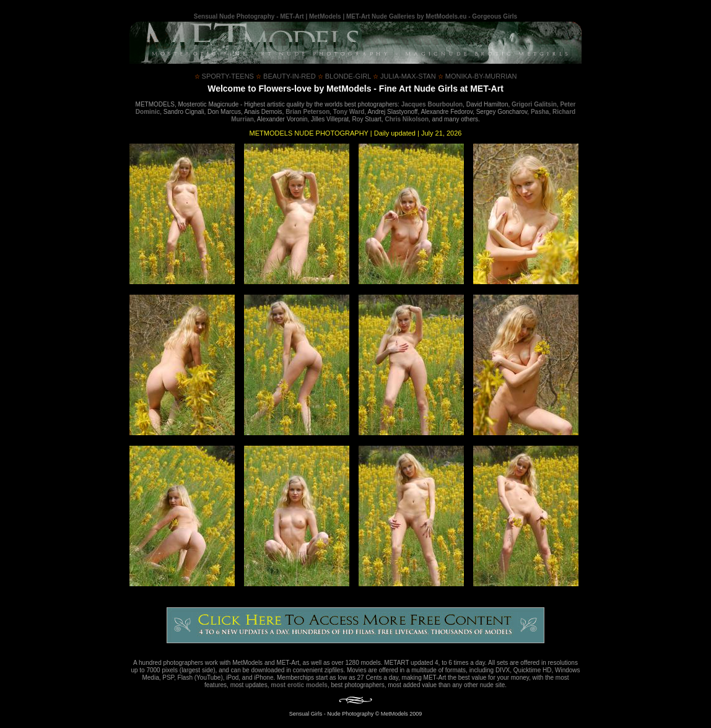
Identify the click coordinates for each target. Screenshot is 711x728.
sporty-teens (224, 76)
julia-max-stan (404, 76)
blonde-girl (344, 76)
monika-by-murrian (478, 76)
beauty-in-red (286, 76)
